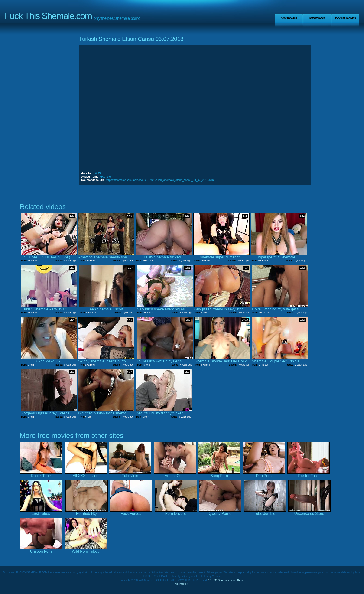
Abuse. (240, 580)
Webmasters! (182, 584)
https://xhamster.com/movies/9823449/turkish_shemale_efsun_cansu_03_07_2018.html (160, 180)
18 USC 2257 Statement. (222, 580)
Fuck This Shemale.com (48, 16)
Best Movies (289, 18)
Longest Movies (345, 18)
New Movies (317, 18)
